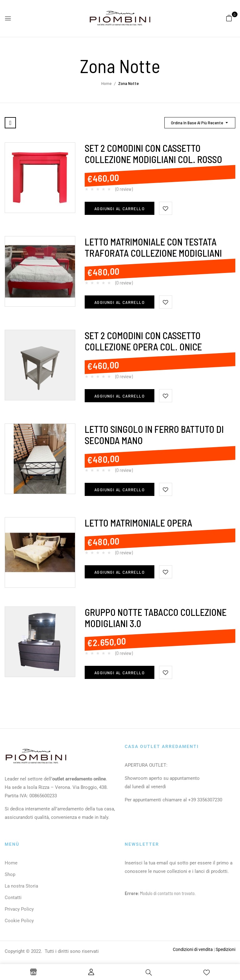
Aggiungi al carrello (120, 208)
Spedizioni (225, 949)
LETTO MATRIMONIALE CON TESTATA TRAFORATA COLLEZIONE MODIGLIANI (153, 247)
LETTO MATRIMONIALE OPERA (138, 523)
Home (106, 83)
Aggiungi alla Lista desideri (166, 208)
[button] (229, 18)
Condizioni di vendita (193, 949)
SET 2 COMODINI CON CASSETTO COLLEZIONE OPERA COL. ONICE (143, 341)
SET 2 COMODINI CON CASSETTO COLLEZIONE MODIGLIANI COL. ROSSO (153, 154)
